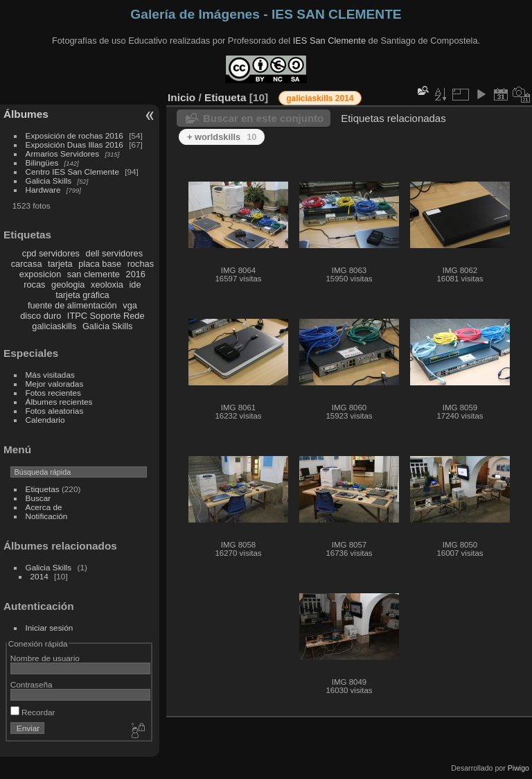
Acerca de (44, 507)
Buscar (38, 498)
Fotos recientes (53, 393)
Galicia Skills (49, 181)
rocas (34, 285)
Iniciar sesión (50, 628)
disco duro (41, 316)
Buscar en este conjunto (263, 118)
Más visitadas (50, 375)
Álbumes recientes (59, 402)
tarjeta (60, 264)
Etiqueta (225, 97)
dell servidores (115, 253)
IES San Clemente (329, 41)
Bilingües (42, 163)
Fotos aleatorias (55, 411)
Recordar (33, 712)
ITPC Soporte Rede (106, 316)
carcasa (27, 264)
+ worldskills (222, 137)
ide (135, 285)
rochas (141, 264)
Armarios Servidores (63, 154)
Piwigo (518, 768)
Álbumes (26, 114)
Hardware (43, 190)
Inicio (181, 97)
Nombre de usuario (45, 658)
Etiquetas (43, 489)
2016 (136, 274)
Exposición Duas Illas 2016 (74, 145)
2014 (39, 576)
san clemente (94, 274)
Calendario (45, 420)
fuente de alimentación (72, 305)
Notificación (47, 516)
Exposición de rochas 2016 (74, 135)
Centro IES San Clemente (72, 172)
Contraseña (32, 684)
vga (130, 305)
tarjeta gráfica (82, 295)
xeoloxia (107, 285)
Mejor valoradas (55, 384)
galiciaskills (54, 326)
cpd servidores (51, 253)
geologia (68, 285)
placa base (100, 264)
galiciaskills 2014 (320, 98)
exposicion (40, 274)
